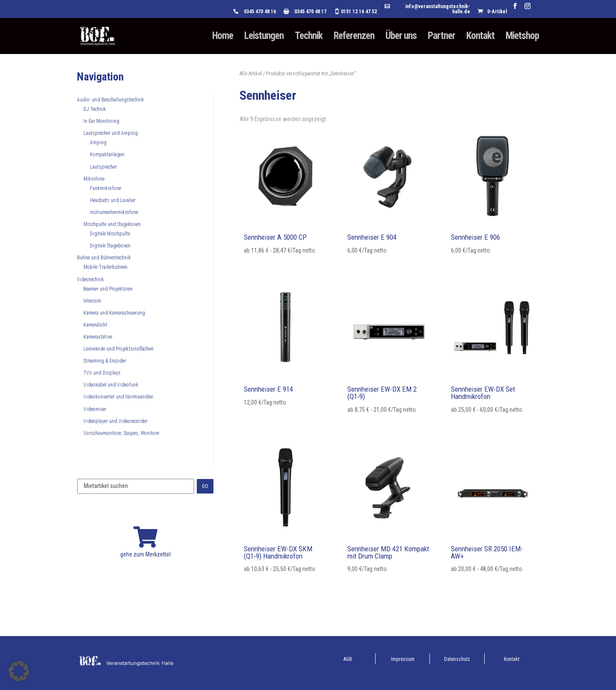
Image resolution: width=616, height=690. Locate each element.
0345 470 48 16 (260, 12)
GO (205, 486)
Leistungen (264, 37)
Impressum (403, 659)
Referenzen (354, 37)
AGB (348, 659)
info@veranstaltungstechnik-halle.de (438, 9)
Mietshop (522, 37)
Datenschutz (457, 659)
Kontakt (480, 37)
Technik (309, 37)
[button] (19, 671)
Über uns (401, 37)
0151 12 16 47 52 (359, 12)
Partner (441, 37)
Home (223, 37)
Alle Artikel (251, 74)
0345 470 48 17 (310, 12)
